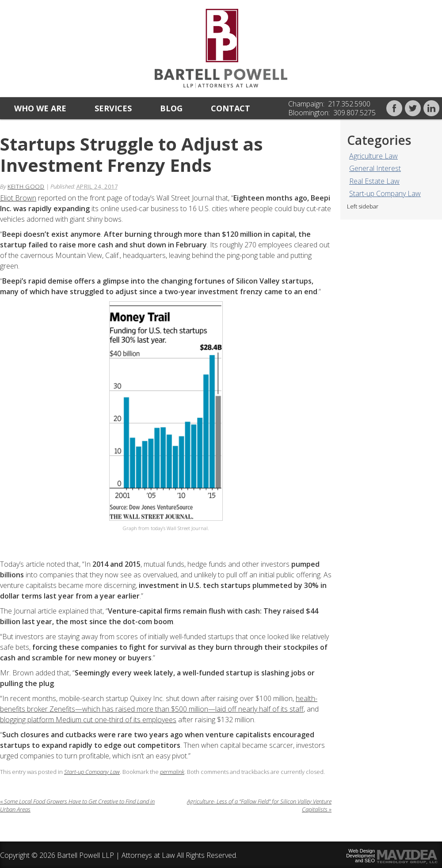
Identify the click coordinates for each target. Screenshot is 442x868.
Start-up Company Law (385, 193)
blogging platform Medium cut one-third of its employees (88, 720)
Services (113, 108)
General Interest (375, 168)
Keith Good (26, 186)
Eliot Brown (18, 198)
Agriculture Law (373, 156)
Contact (231, 108)
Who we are (40, 108)
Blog (171, 108)
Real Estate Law (374, 181)
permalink (172, 772)
